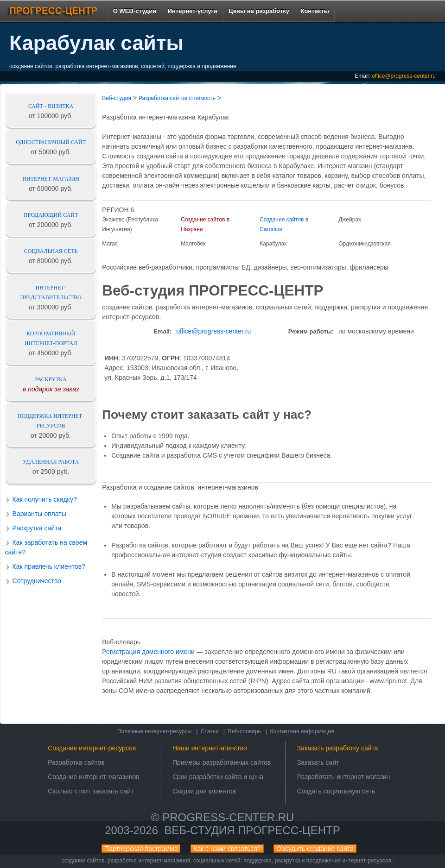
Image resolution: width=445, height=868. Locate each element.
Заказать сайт (318, 762)
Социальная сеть (51, 251)
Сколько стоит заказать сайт (91, 791)
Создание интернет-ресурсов (92, 748)
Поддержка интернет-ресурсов (51, 421)
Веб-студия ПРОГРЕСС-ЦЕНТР (252, 830)
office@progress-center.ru (404, 76)
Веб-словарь (245, 731)
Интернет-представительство (51, 292)
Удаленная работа (51, 462)
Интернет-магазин (51, 179)
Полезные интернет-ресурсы (154, 731)
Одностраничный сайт (51, 142)
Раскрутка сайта (37, 528)
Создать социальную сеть (336, 791)
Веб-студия (117, 98)
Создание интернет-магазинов (94, 777)
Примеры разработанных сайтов (222, 762)
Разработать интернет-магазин (344, 777)
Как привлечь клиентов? (49, 566)
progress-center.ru (228, 817)
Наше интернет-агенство (210, 748)
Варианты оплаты (39, 514)
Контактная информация (302, 731)
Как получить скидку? (45, 499)
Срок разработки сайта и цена (218, 777)
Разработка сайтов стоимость (177, 98)
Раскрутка (51, 379)
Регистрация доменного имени (148, 652)
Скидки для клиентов (204, 791)
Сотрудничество (37, 581)
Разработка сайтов (76, 762)
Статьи (210, 731)
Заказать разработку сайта (338, 748)
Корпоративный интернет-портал (51, 338)
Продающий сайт (51, 215)
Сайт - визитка (51, 106)
